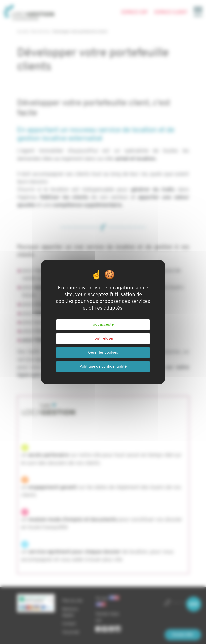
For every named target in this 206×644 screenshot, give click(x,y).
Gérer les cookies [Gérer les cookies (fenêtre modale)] (103, 353)
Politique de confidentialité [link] (103, 367)
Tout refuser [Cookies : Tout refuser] (103, 339)
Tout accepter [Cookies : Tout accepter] (103, 325)
